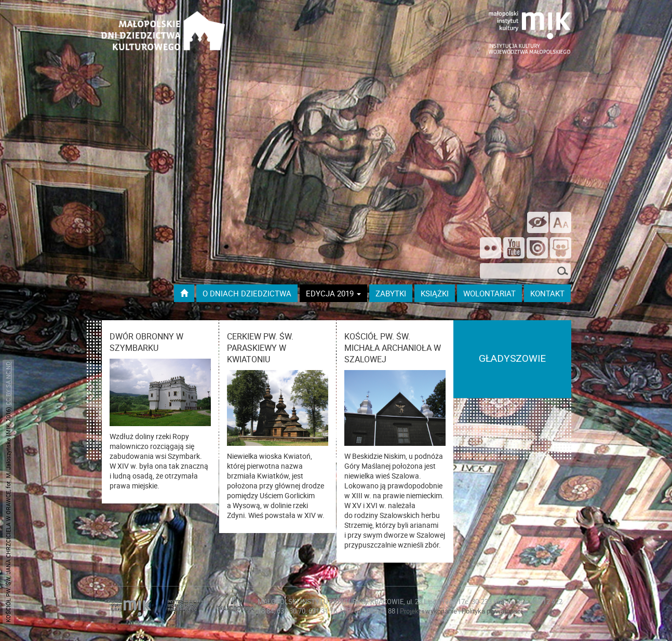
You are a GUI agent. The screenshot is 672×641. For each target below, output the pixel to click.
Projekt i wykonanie (429, 611)
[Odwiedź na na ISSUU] (537, 249)
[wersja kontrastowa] (538, 222)
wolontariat (489, 293)
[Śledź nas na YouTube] (514, 249)
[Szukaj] (563, 272)
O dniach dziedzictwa (247, 293)
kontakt (547, 293)
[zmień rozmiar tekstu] (561, 222)
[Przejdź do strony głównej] (184, 293)
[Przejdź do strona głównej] (163, 26)
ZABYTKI (391, 293)
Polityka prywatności (492, 611)
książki (435, 293)
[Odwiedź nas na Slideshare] (561, 249)
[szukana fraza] (525, 271)
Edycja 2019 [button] (333, 293)
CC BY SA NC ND (8, 384)
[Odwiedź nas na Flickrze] (490, 249)
